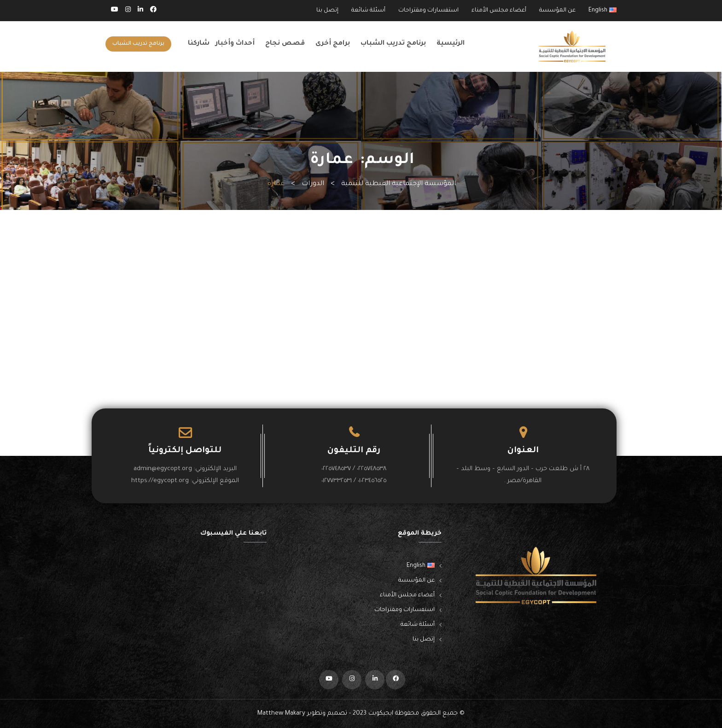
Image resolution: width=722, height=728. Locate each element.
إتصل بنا (327, 11)
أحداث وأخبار (235, 44)
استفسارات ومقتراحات (428, 11)
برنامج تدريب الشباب (393, 44)
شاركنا (199, 44)
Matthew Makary (281, 713)
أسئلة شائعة (368, 11)
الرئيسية (451, 44)
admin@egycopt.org (163, 469)
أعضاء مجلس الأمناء (499, 11)
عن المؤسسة (557, 11)
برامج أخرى (333, 44)
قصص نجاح (285, 44)
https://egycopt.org (160, 481)
